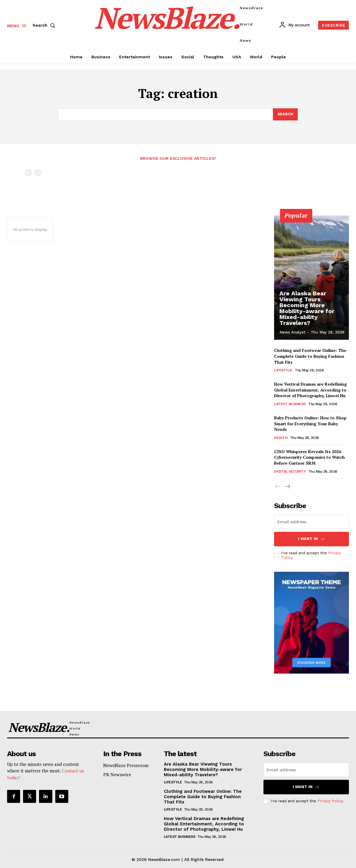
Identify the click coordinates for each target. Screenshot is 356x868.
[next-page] (287, 487)
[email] (311, 522)
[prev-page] (29, 173)
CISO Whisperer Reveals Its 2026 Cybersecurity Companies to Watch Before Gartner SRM (309, 457)
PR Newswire (117, 774)
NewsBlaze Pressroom (126, 765)
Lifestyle (283, 370)
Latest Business (290, 404)
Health (281, 437)
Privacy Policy (330, 801)
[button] (45, 25)
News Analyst (292, 332)
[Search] (285, 115)
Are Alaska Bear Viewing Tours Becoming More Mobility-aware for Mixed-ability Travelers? (307, 308)
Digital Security (290, 471)
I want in (311, 539)
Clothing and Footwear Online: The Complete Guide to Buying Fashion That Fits (310, 356)
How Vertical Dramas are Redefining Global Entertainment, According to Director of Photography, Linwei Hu (310, 390)
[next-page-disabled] (38, 173)
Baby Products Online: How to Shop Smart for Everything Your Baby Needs (310, 423)
